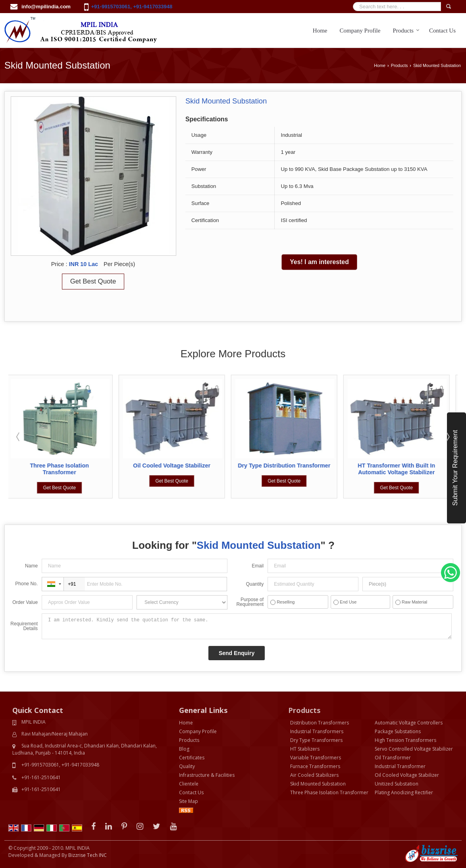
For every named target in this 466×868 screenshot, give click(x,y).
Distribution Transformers (320, 723)
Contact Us (442, 31)
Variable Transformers (316, 758)
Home (320, 31)
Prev (19, 437)
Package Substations (398, 731)
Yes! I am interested (319, 262)
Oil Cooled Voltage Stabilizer (174, 466)
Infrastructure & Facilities (207, 775)
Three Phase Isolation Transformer (62, 469)
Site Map (189, 801)
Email (258, 566)
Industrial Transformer (400, 766)
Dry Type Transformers (316, 740)
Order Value (25, 602)
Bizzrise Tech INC (88, 855)
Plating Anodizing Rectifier (404, 792)
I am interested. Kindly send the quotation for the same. (246, 626)
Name (31, 566)
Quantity (255, 584)
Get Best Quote (93, 281)
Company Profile (360, 31)
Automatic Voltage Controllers (409, 723)
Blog (184, 749)
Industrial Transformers (317, 731)
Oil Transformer (393, 758)
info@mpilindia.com (46, 7)
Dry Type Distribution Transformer (286, 466)
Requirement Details (24, 626)
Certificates (192, 758)
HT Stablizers (305, 749)
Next (447, 437)
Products (406, 31)
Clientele (189, 784)
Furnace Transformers (315, 766)
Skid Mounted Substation (318, 784)
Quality (187, 766)
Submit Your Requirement (455, 468)
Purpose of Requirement (250, 602)
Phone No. (26, 584)
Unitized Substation (397, 784)
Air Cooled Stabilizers (314, 775)
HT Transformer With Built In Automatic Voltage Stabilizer (399, 469)
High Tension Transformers (405, 740)
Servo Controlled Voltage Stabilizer (414, 749)
